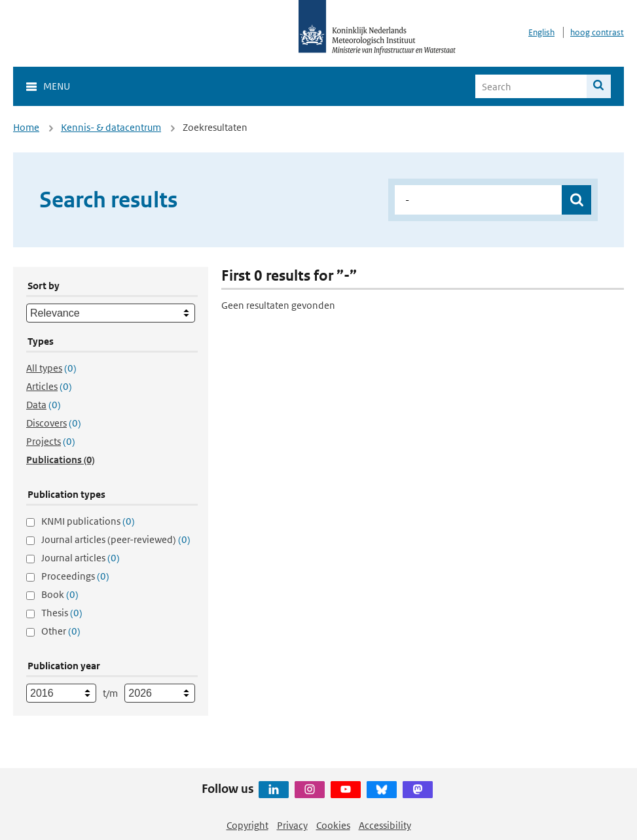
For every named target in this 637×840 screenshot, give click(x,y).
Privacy (292, 825)
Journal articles (81, 558)
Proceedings (75, 576)
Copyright (247, 825)
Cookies (333, 825)
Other (61, 631)
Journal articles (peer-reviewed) (116, 539)
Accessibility (385, 825)
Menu (57, 86)
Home (26, 127)
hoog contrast (597, 32)
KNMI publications (88, 521)
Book (60, 594)
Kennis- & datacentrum (111, 127)
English (541, 32)
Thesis (62, 613)
